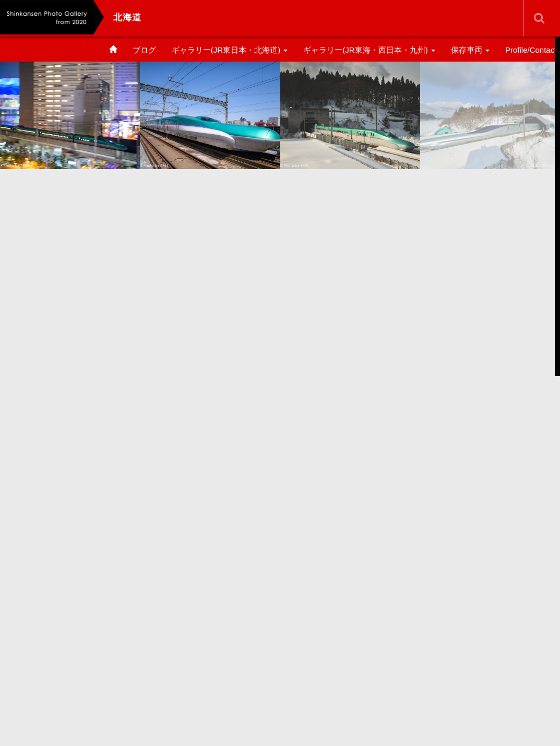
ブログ (144, 50)
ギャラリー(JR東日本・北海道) (230, 50)
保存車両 (470, 50)
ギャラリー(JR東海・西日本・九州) (369, 50)
